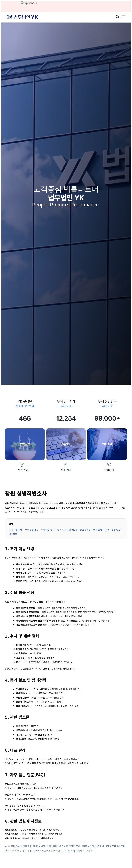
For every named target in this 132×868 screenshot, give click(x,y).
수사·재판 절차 (48, 529)
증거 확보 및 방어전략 (67, 529)
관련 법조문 (85, 529)
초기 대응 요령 (16, 529)
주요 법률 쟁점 (32, 529)
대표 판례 (98, 529)
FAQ (107, 529)
